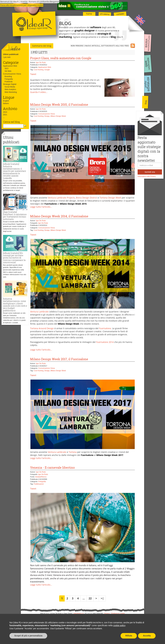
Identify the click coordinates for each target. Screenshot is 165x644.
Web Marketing (11, 92)
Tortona (73, 452)
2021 (5, 115)
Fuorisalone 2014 (105, 342)
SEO (6, 69)
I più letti (7, 57)
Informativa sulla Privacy (147, 176)
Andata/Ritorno (41, 477)
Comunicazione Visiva (12, 74)
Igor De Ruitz (41, 62)
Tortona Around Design (42, 328)
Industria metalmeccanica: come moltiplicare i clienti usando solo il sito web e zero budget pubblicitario (15, 305)
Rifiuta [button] (129, 636)
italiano (6, 103)
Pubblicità (9, 82)
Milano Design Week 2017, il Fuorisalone (59, 359)
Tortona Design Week (110, 198)
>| (102, 598)
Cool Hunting (39, 70)
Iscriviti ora (150, 172)
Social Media (10, 87)
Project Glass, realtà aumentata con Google (61, 58)
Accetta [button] (147, 636)
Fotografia (9, 79)
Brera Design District (87, 198)
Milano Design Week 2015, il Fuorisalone (59, 104)
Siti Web (8, 71)
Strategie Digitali (10, 84)
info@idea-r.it (79, 613)
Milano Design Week (58, 116)
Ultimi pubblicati (11, 54)
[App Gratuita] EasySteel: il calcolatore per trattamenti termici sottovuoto (15, 215)
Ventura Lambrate (39, 312)
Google (47, 70)
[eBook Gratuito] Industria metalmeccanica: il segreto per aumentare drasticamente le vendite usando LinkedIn (15, 171)
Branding (8, 76)
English (6, 101)
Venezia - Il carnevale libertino (52, 467)
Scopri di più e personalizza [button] (28, 636)
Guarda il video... (39, 92)
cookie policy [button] (119, 625)
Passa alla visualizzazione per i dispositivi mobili (22, 5)
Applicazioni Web (10, 66)
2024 (5, 112)
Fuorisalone (105, 328)
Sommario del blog (42, 46)
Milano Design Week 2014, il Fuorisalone (59, 216)
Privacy (107, 613)
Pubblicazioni (39, 484)
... (4, 117)
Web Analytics (10, 89)
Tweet (33, 74)
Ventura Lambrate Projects (61, 198)
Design (47, 116)
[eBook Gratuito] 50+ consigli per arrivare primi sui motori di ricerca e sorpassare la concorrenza (14, 258)
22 (90, 598)
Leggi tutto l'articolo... (41, 207)
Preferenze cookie (118, 613)
